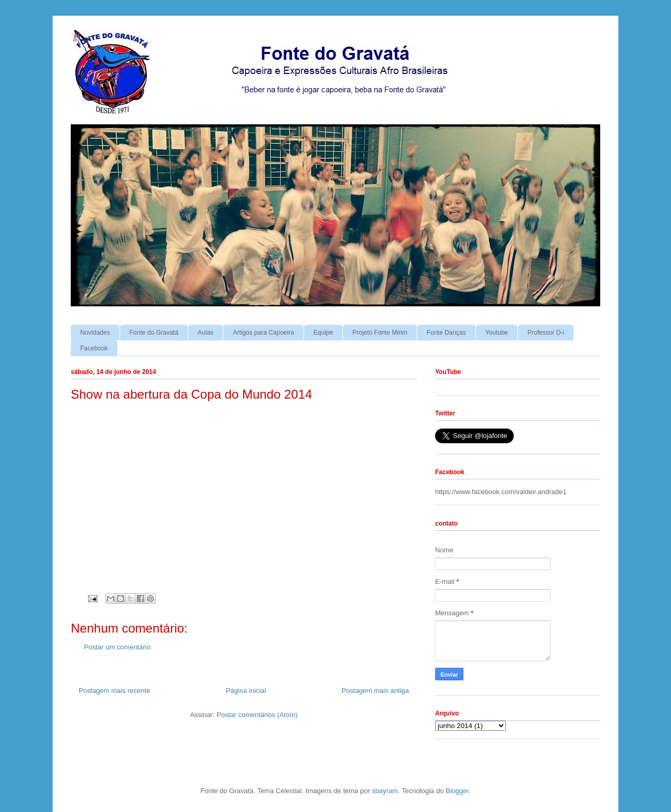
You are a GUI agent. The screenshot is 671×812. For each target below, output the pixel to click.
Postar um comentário (117, 647)
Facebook (94, 348)
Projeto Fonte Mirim (380, 333)
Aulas (205, 333)
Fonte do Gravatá (154, 333)
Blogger (457, 791)
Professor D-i (546, 333)
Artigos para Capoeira (263, 333)
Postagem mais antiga (375, 691)
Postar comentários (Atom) (257, 715)
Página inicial (246, 691)
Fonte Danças (446, 333)
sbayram (385, 791)
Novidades (95, 333)
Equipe (323, 333)
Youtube (497, 333)
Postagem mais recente (115, 691)
